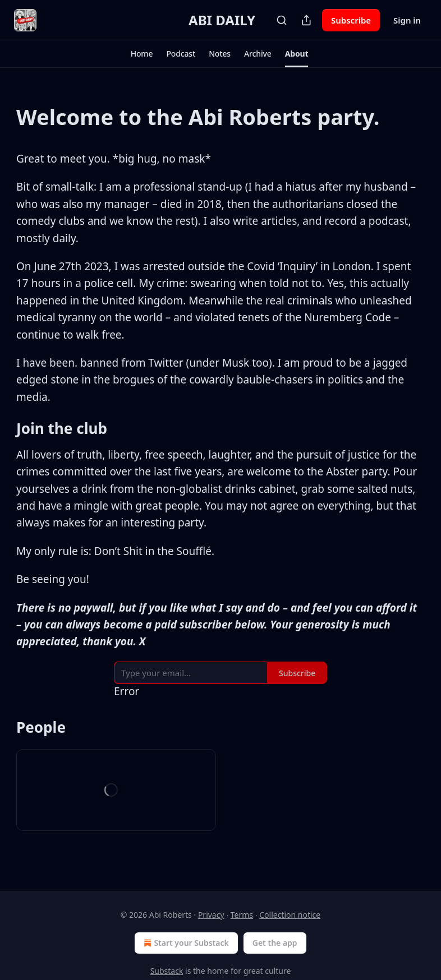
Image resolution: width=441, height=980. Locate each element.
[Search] (282, 20)
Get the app (275, 943)
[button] (142, 54)
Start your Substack (185, 943)
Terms (242, 915)
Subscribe (351, 20)
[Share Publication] (306, 20)
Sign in (407, 20)
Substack (167, 971)
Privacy (211, 915)
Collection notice (290, 915)
